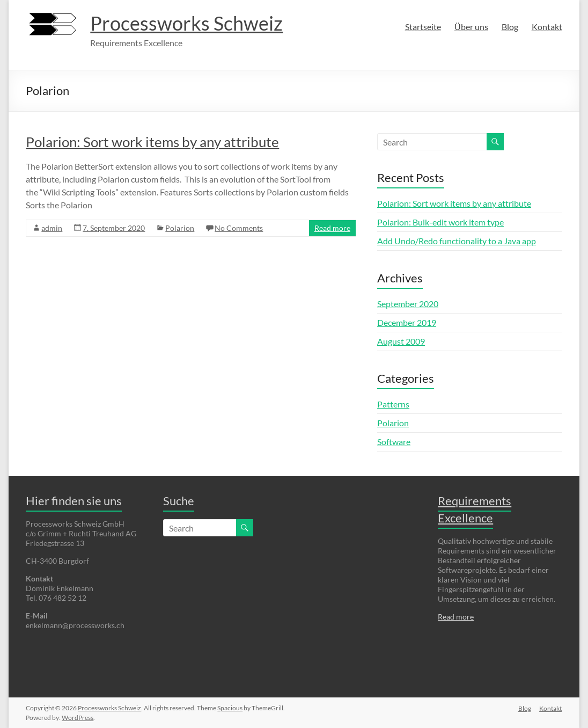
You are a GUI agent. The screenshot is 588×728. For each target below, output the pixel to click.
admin (52, 228)
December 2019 (407, 322)
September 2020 (408, 304)
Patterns (393, 404)
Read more (332, 228)
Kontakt (547, 27)
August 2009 (401, 341)
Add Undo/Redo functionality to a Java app (457, 241)
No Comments (239, 228)
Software (394, 442)
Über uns (471, 27)
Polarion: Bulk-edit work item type (440, 222)
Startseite (423, 27)
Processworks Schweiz (186, 23)
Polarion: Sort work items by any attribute (152, 142)
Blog (510, 27)
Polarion (180, 228)
